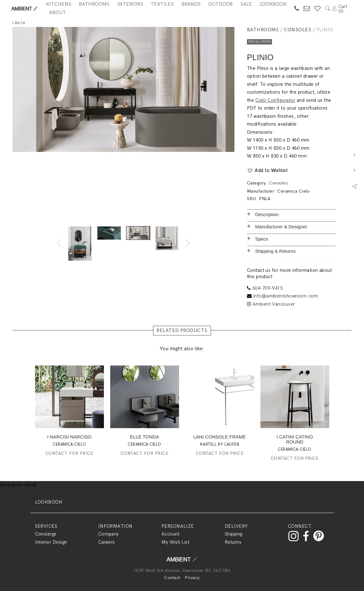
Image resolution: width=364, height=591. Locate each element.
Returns (233, 542)
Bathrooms (263, 30)
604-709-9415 (268, 288)
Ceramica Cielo (293, 191)
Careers (107, 542)
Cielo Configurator (275, 100)
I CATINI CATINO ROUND (295, 439)
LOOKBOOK (49, 502)
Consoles (297, 30)
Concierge (46, 534)
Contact (172, 578)
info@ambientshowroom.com (286, 296)
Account (170, 534)
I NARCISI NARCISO (69, 437)
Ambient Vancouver (271, 304)
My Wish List (176, 542)
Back (19, 23)
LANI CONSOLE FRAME (220, 437)
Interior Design (51, 542)
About (58, 13)
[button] (267, 171)
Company (109, 534)
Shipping (234, 534)
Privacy (192, 578)
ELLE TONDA (144, 437)
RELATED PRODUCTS (182, 331)
